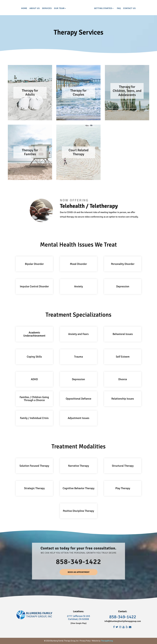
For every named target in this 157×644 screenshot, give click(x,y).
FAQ (130, 9)
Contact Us (141, 9)
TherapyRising (107, 641)
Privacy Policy (85, 641)
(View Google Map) (78, 623)
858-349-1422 (78, 562)
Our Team (48, 9)
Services (35, 9)
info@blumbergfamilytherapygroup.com (123, 621)
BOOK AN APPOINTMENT (79, 572)
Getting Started (114, 9)
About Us (23, 9)
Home (13, 9)
